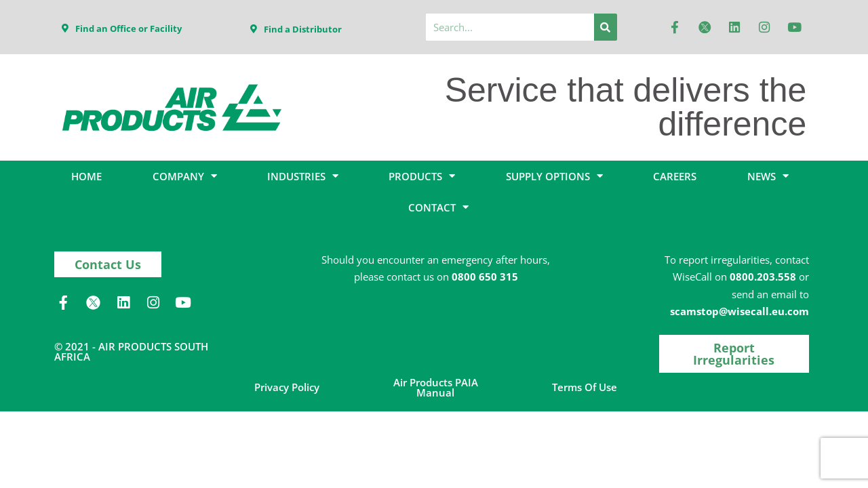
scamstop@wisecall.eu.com (739, 311)
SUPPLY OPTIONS (554, 176)
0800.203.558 (763, 277)
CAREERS (675, 176)
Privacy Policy (287, 387)
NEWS (768, 176)
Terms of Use (585, 387)
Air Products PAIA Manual (436, 387)
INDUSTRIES (303, 176)
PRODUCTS (422, 176)
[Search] (606, 27)
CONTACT (438, 207)
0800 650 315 (485, 277)
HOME (86, 176)
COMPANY (185, 176)
